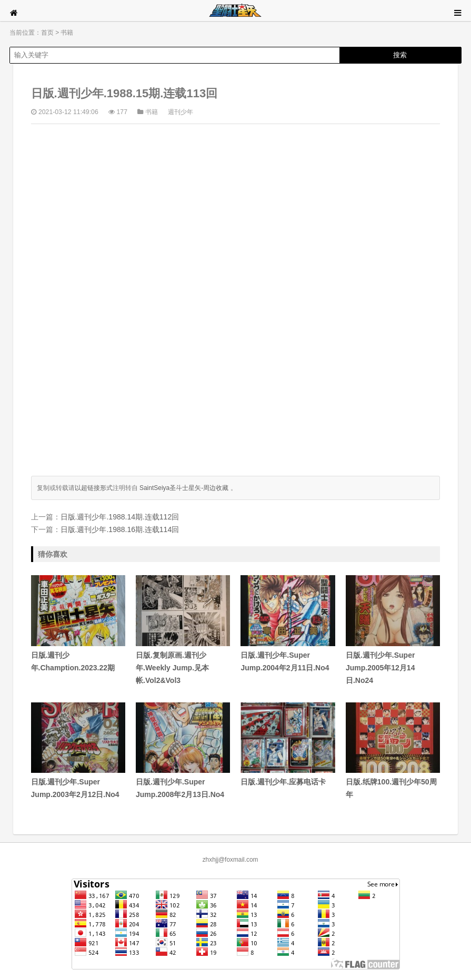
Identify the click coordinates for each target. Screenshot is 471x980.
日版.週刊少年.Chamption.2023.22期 (78, 624)
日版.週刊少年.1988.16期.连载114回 (120, 529)
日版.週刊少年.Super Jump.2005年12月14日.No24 (393, 630)
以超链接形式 (94, 488)
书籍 (67, 33)
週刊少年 (181, 112)
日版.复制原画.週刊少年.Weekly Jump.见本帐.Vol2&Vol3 (183, 630)
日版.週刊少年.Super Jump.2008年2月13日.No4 (183, 751)
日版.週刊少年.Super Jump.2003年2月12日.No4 (78, 751)
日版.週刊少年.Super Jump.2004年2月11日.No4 (288, 624)
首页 (47, 33)
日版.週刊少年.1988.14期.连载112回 (120, 517)
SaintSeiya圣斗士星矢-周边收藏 (184, 488)
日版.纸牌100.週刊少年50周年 (393, 751)
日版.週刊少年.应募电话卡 (288, 744)
